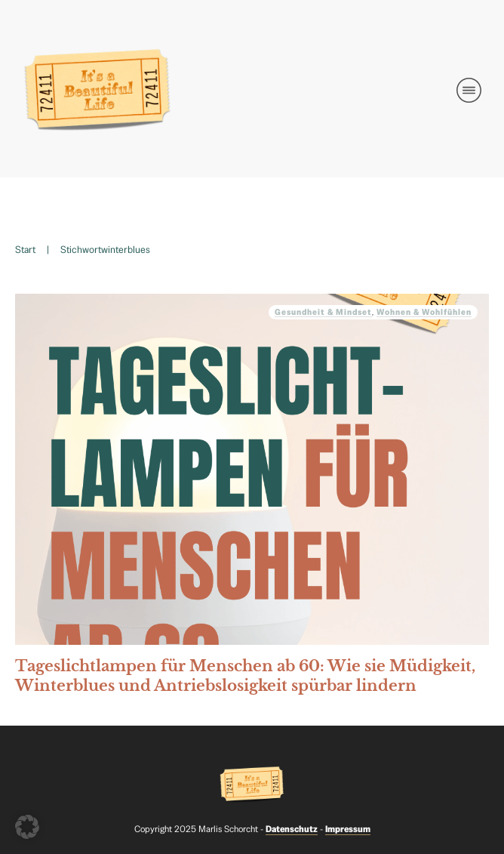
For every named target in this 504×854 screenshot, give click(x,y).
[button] (27, 827)
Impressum (348, 829)
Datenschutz (292, 829)
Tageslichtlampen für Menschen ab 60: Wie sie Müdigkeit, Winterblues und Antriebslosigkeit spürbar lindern (252, 498)
